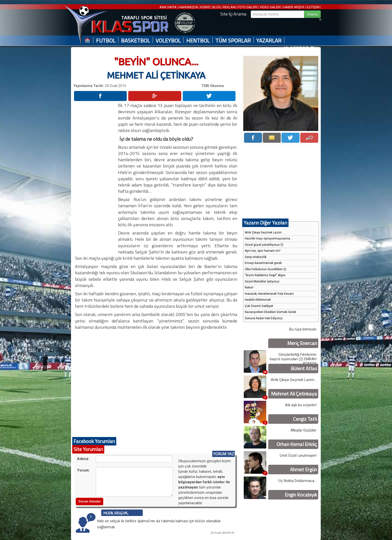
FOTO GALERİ (248, 7)
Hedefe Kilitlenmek (258, 300)
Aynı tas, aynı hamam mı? (262, 251)
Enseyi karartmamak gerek (263, 263)
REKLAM (229, 7)
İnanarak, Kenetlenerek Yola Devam (269, 294)
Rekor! (249, 287)
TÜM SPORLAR (233, 41)
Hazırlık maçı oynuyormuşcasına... (268, 238)
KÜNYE (205, 7)
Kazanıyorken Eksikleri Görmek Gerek (270, 312)
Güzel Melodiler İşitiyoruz (262, 281)
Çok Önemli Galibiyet (259, 306)
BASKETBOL (135, 41)
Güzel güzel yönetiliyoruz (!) (264, 245)
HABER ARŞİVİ (294, 7)
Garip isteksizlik (256, 257)
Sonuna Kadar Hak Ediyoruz (264, 318)
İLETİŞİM (313, 7)
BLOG (217, 7)
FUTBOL (106, 41)
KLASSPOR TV (300, 49)
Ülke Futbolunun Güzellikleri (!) (265, 269)
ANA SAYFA (168, 7)
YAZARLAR (269, 41)
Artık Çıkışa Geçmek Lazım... (264, 232)
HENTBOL (198, 41)
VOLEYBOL (168, 41)
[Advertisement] (95, 177)
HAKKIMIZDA (188, 7)
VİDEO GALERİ (270, 7)
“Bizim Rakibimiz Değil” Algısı (265, 275)
